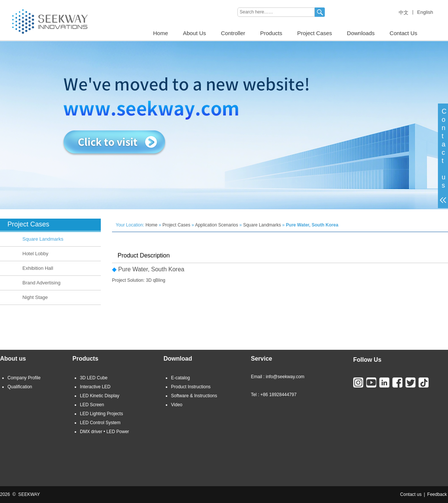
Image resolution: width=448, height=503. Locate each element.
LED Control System (100, 423)
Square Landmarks (43, 239)
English (425, 12)
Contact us (411, 494)
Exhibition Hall (38, 268)
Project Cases (315, 33)
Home (161, 33)
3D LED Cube (94, 378)
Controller (233, 33)
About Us (195, 33)
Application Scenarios (216, 225)
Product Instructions (191, 387)
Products (271, 33)
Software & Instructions (194, 396)
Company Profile (24, 378)
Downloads (361, 33)
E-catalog (181, 378)
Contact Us (404, 33)
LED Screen (92, 405)
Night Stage (35, 297)
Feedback (437, 494)
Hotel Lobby (35, 254)
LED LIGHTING (15, 3)
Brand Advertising (41, 283)
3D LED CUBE (51, 3)
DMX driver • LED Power (105, 432)
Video (177, 405)
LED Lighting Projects (101, 414)
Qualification (20, 387)
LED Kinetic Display (99, 396)
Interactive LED (95, 387)
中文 (404, 13)
